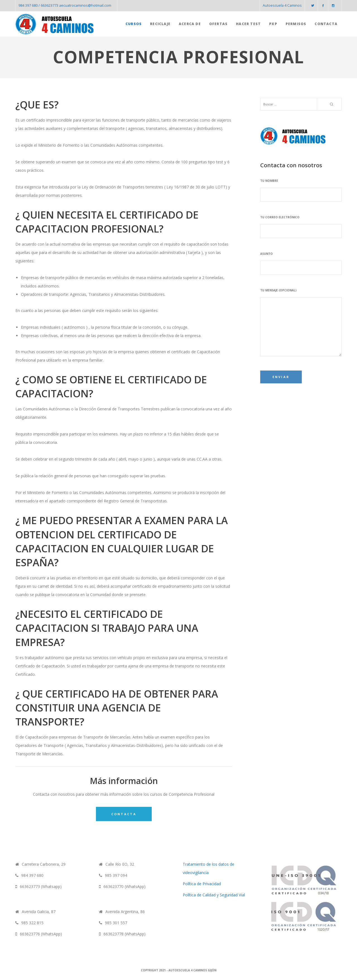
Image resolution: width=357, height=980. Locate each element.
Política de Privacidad (202, 884)
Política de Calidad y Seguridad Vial (214, 895)
